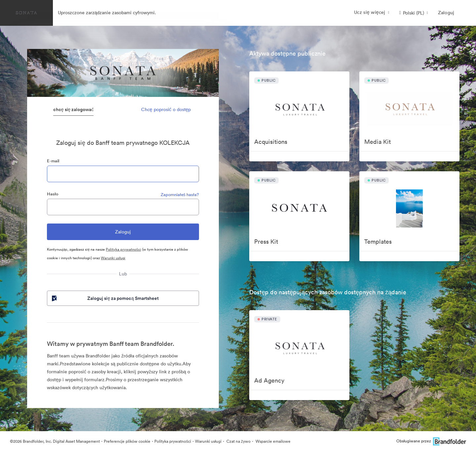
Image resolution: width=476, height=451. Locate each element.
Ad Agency (269, 380)
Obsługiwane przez (431, 441)
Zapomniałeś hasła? (180, 195)
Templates (378, 242)
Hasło (53, 194)
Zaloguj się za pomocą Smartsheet (105, 298)
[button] (414, 13)
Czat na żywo (238, 441)
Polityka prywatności (123, 249)
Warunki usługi (113, 258)
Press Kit (266, 242)
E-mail (53, 161)
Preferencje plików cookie (127, 441)
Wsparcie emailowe (273, 441)
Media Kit (377, 142)
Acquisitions (271, 142)
